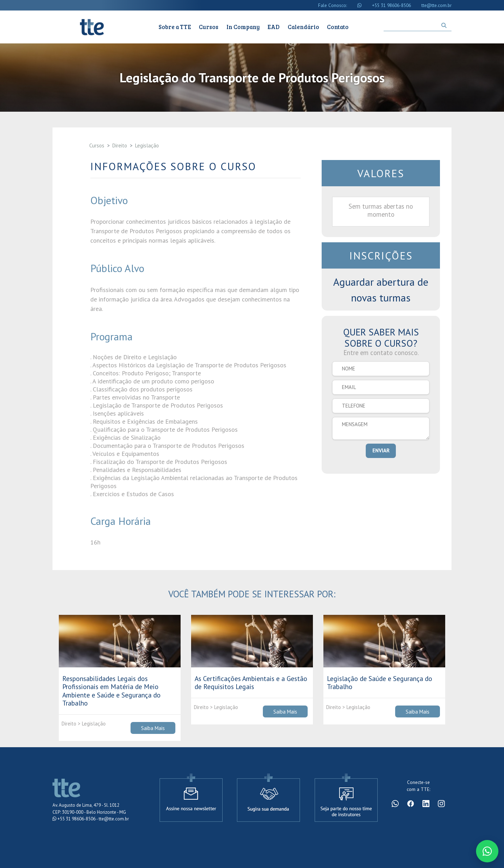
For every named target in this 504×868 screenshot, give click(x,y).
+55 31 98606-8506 (391, 5)
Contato (338, 27)
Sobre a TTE (175, 27)
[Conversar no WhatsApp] (487, 851)
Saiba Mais (153, 728)
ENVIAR (381, 450)
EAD (274, 27)
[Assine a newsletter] (191, 797)
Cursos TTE (92, 27)
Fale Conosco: (332, 5)
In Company (243, 27)
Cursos (209, 27)
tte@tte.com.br (436, 5)
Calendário (303, 27)
